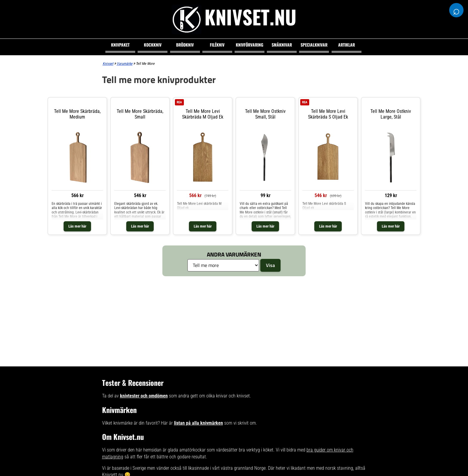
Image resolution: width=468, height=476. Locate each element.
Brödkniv (185, 45)
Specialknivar (314, 45)
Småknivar (282, 45)
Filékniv (217, 45)
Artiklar (347, 45)
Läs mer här (77, 226)
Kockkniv (153, 45)
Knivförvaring (250, 45)
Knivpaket (120, 45)
